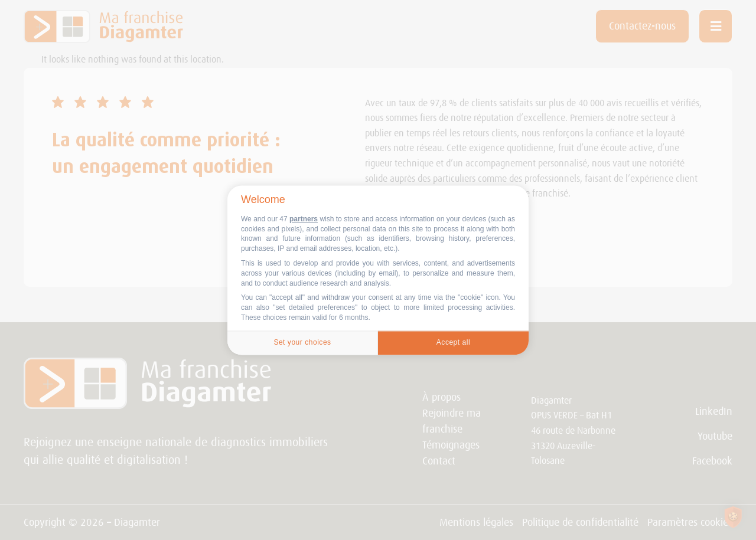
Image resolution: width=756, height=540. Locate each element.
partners (304, 219)
